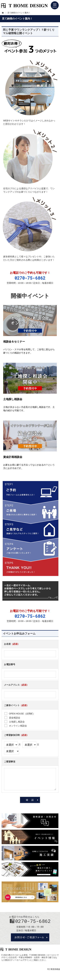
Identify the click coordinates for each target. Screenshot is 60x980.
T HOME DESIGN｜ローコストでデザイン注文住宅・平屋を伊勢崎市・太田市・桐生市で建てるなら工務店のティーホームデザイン (30, 958)
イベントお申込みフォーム (19, 634)
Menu (55, 5)
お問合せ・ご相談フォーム (30, 937)
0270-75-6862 (30, 278)
